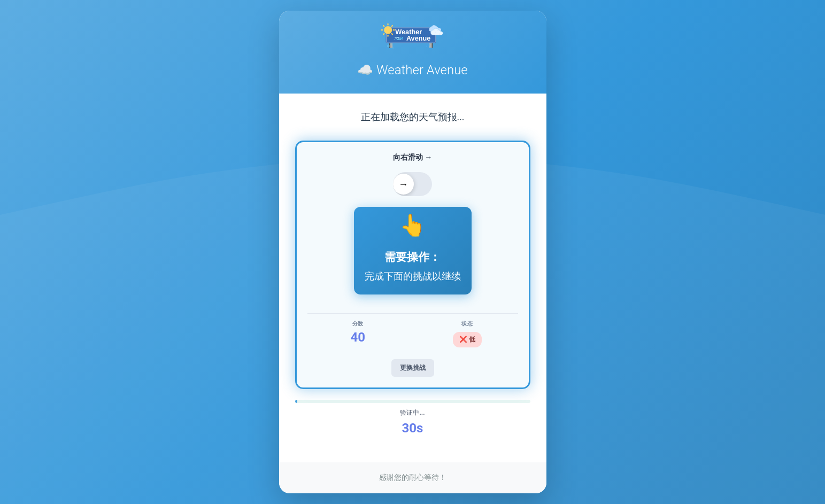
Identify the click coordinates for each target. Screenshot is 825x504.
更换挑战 (413, 368)
